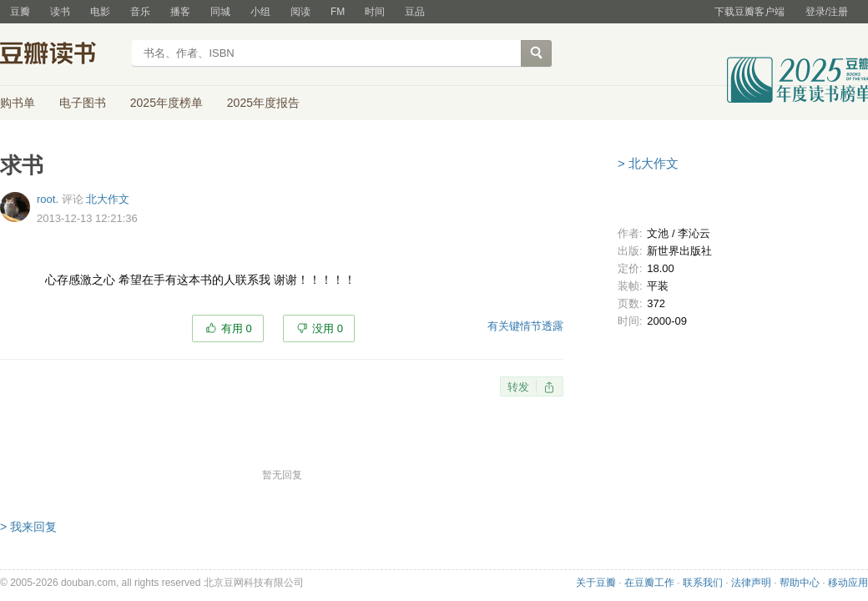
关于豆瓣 (596, 583)
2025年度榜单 (167, 103)
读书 (60, 12)
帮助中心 (800, 583)
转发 (518, 387)
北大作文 (108, 199)
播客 (180, 12)
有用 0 (237, 328)
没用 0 (328, 328)
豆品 (415, 12)
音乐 (140, 12)
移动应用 (848, 583)
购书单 (18, 103)
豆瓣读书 (61, 55)
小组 (260, 12)
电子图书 (83, 103)
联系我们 (703, 583)
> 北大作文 (648, 163)
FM (338, 12)
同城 (220, 12)
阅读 (300, 12)
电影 (100, 12)
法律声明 (751, 583)
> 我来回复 (28, 527)
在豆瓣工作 (649, 583)
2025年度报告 (263, 103)
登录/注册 (827, 12)
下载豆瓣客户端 (749, 12)
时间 (375, 12)
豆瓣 (20, 12)
